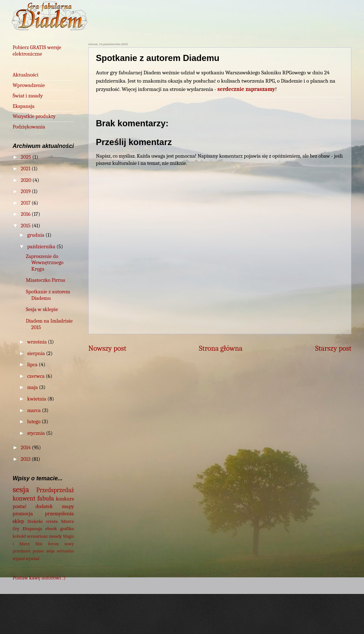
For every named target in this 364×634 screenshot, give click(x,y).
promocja (23, 514)
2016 (26, 214)
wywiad (32, 559)
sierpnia (36, 353)
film (39, 544)
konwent (24, 498)
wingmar (208, 619)
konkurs (65, 499)
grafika (67, 528)
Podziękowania (29, 127)
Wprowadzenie (29, 85)
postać (19, 506)
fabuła (46, 498)
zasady (55, 536)
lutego (34, 422)
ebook (51, 528)
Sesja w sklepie (42, 309)
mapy (68, 506)
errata (52, 521)
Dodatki (35, 521)
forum (53, 544)
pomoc (39, 551)
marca (34, 410)
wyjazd (19, 559)
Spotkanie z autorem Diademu (48, 295)
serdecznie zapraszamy (246, 89)
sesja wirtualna (60, 551)
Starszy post (333, 348)
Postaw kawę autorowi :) (39, 578)
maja (33, 387)
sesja (21, 489)
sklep (18, 521)
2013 (26, 459)
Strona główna (221, 348)
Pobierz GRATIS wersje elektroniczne (37, 51)
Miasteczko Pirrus (46, 280)
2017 (26, 203)
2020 (27, 180)
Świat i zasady (28, 96)
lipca (33, 365)
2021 (26, 169)
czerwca (36, 376)
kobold (19, 536)
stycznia (36, 433)
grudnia (36, 235)
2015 (26, 226)
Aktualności (26, 75)
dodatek (44, 506)
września (37, 342)
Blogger (285, 619)
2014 (26, 448)
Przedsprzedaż (55, 490)
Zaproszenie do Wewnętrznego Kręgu (45, 263)
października (42, 247)
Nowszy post (107, 348)
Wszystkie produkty (34, 116)
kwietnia (37, 399)
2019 (26, 191)
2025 (27, 157)
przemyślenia (59, 514)
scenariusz (37, 536)
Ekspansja (24, 106)
